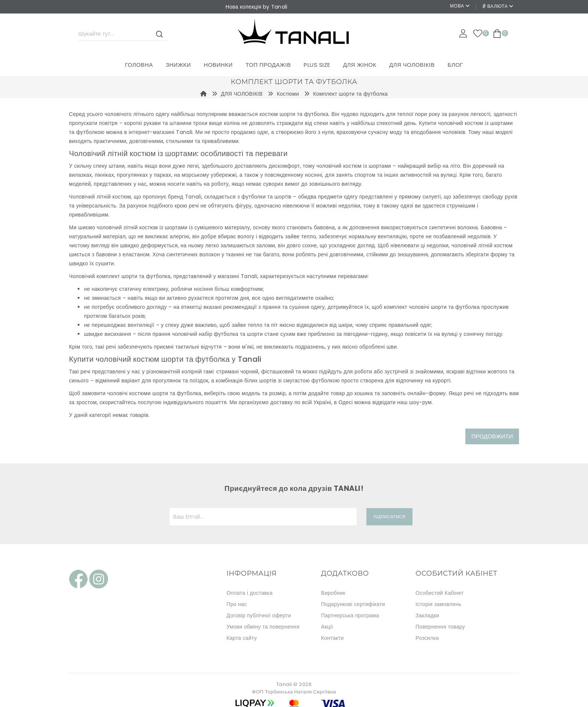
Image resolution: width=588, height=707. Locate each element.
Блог (455, 65)
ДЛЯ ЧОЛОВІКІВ (412, 65)
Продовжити (492, 436)
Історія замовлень (438, 604)
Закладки (427, 615)
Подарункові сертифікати (353, 604)
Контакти (332, 638)
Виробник (333, 593)
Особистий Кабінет (439, 593)
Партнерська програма (350, 615)
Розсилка (427, 638)
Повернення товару (440, 627)
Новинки (218, 65)
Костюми (288, 94)
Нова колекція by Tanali (256, 7)
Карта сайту (242, 638)
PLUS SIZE (317, 65)
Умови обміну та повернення (263, 627)
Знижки (178, 65)
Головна (139, 65)
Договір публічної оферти (259, 615)
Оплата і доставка (250, 593)
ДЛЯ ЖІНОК (360, 65)
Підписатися (389, 517)
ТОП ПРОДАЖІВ (268, 65)
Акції (327, 627)
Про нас (237, 604)
